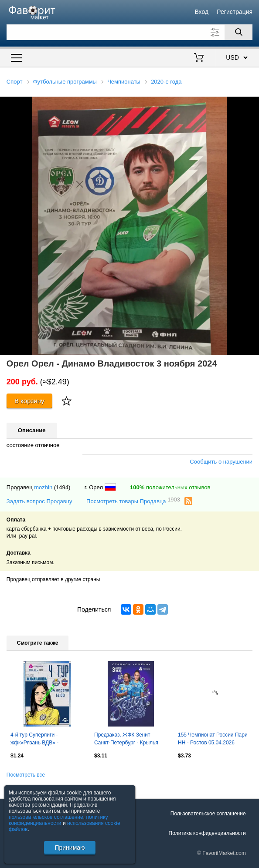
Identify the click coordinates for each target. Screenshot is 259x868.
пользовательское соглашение (46, 817)
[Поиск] (239, 32)
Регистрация (235, 12)
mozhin (43, 487)
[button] (251, 104)
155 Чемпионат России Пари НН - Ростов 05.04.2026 (213, 739)
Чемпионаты (124, 82)
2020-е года (166, 82)
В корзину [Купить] (29, 401)
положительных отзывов (170, 487)
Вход (201, 12)
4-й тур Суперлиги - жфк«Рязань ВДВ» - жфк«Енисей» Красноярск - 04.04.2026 (44, 740)
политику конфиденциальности (58, 820)
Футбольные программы (65, 82)
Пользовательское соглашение (208, 814)
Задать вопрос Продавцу (39, 501)
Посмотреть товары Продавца (133, 501)
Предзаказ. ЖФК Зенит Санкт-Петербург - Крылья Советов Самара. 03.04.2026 (129, 740)
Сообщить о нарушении (221, 462)
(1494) (62, 487)
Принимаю (70, 848)
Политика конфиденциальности (207, 833)
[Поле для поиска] (129, 32)
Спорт (15, 82)
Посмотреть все (26, 775)
